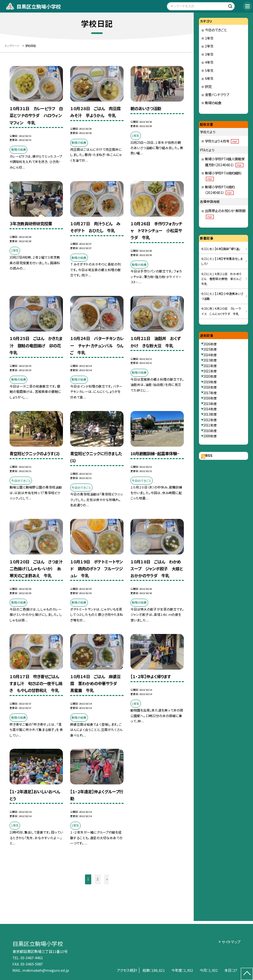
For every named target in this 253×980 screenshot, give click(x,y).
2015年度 (210, 404)
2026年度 (210, 344)
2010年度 (210, 431)
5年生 (209, 70)
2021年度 (210, 371)
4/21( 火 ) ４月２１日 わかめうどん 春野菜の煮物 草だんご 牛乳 (223, 279)
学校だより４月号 (222, 141)
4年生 (209, 62)
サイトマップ (231, 942)
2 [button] (98, 879)
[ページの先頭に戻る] (247, 974)
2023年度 (210, 360)
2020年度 (210, 376)
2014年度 (210, 409)
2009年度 (210, 436)
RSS (209, 456)
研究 (208, 87)
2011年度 (210, 425)
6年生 (209, 78)
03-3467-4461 (32, 958)
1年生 (209, 38)
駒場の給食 (213, 103)
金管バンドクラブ (217, 95)
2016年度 (210, 398)
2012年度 (210, 420)
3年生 (209, 54)
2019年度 (210, 382)
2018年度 (210, 387)
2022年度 (210, 366)
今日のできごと (216, 30)
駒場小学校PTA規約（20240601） (220, 190)
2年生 (209, 46)
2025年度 (210, 349)
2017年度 (210, 393)
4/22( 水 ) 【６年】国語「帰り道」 (221, 249)
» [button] (107, 879)
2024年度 (210, 355)
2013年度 (210, 414)
